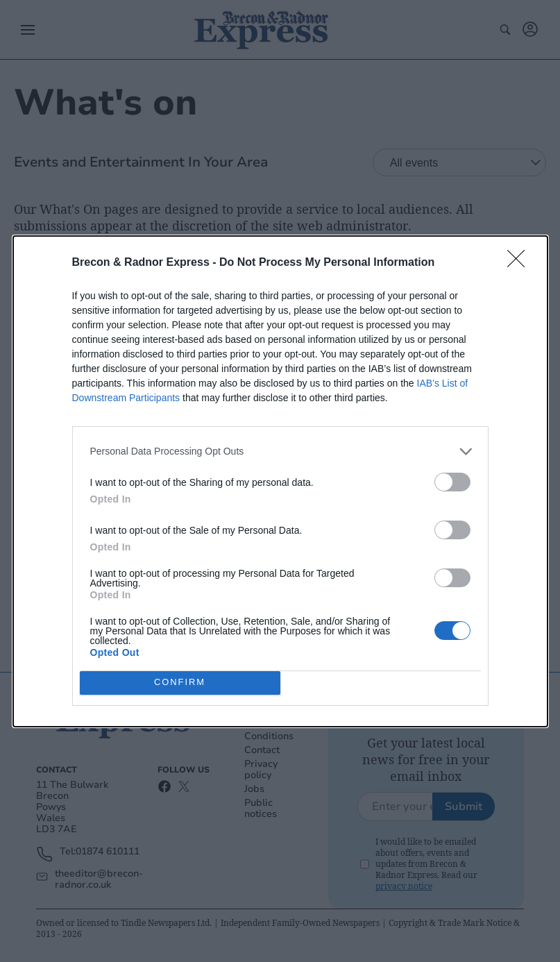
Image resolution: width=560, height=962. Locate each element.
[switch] (452, 482)
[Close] (520, 263)
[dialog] (280, 481)
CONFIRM (180, 683)
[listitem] (280, 452)
